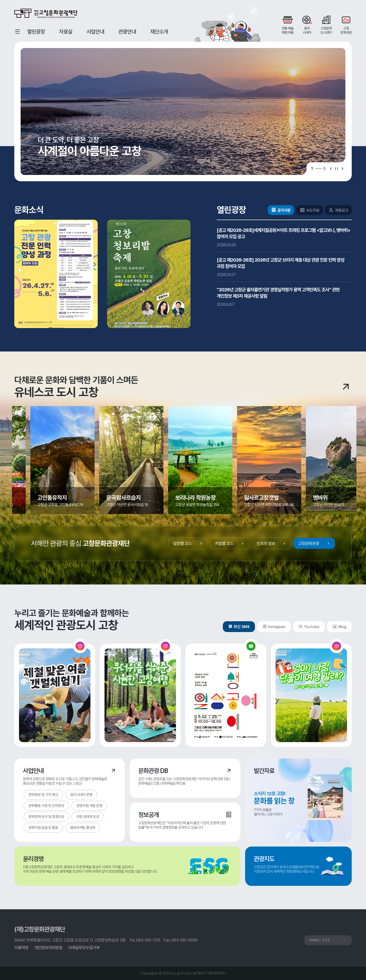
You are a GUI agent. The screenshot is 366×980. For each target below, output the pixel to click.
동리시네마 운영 (81, 795)
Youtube (309, 627)
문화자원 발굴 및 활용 (43, 828)
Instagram (274, 627)
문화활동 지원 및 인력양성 (46, 806)
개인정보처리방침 (48, 948)
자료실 (66, 31)
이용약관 (21, 948)
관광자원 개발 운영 (89, 806)
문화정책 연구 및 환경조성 (46, 817)
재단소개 (159, 31)
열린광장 (36, 31)
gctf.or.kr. (184, 973)
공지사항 (281, 210)
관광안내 (127, 31)
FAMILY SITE (328, 940)
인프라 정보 (271, 543)
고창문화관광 (314, 543)
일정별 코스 (188, 543)
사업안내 (95, 31)
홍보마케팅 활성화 (83, 828)
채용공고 (338, 210)
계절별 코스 (230, 543)
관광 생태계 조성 (88, 817)
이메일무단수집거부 (84, 948)
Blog (342, 627)
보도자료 (310, 210)
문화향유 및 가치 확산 (43, 795)
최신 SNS (239, 627)
